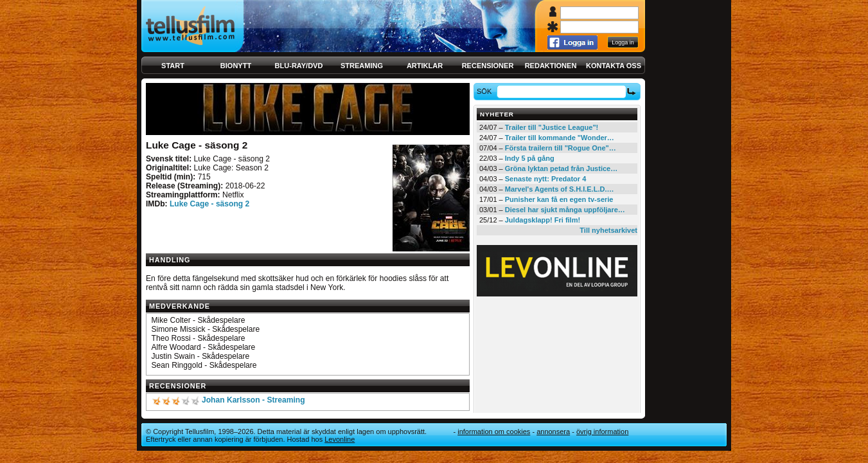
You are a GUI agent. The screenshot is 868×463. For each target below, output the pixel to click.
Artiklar (425, 66)
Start (173, 66)
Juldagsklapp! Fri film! (543, 220)
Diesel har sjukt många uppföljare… (565, 210)
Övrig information (602, 431)
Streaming (362, 66)
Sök (486, 91)
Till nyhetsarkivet (608, 230)
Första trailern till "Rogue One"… (561, 148)
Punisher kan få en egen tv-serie (559, 199)
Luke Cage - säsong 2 (209, 204)
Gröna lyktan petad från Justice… (561, 168)
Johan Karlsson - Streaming (253, 400)
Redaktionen (551, 66)
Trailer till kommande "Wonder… (560, 138)
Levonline (340, 439)
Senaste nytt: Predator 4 (546, 179)
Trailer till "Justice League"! (552, 127)
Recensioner (488, 66)
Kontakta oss (614, 66)
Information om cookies (494, 431)
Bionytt (236, 66)
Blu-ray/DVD (299, 66)
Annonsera (553, 431)
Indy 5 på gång (530, 158)
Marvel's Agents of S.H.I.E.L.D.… (560, 189)
